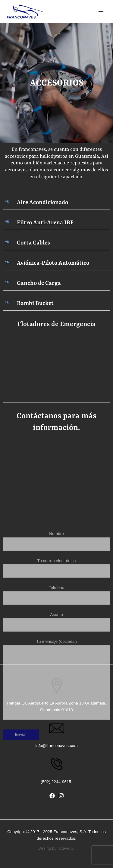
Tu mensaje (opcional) (56, 759)
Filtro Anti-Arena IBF (45, 223)
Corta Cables (33, 243)
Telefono (56, 674)
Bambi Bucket (35, 303)
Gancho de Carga (39, 283)
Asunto (56, 701)
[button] (56, 203)
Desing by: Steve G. (57, 848)
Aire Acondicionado (42, 203)
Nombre (56, 620)
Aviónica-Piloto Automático (53, 263)
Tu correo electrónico (56, 647)
